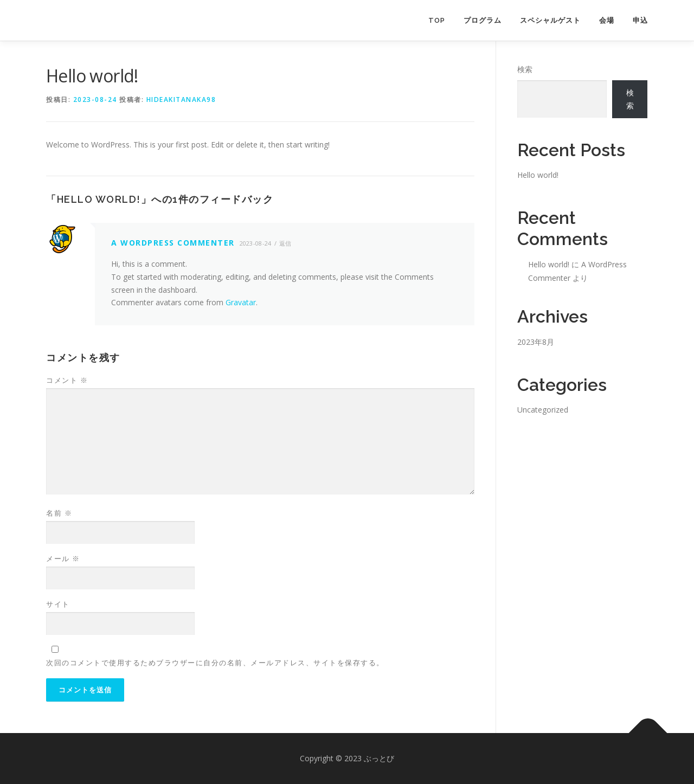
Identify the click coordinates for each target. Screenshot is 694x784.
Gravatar (241, 302)
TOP (437, 20)
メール (63, 558)
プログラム (483, 20)
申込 (640, 20)
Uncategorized (543, 410)
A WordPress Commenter (173, 243)
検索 (525, 69)
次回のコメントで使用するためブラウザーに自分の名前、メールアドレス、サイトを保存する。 (215, 663)
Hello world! (538, 175)
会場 (607, 20)
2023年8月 (536, 342)
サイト (58, 604)
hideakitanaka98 (181, 99)
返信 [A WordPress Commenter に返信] (285, 243)
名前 (59, 513)
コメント (67, 380)
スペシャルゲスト (550, 20)
